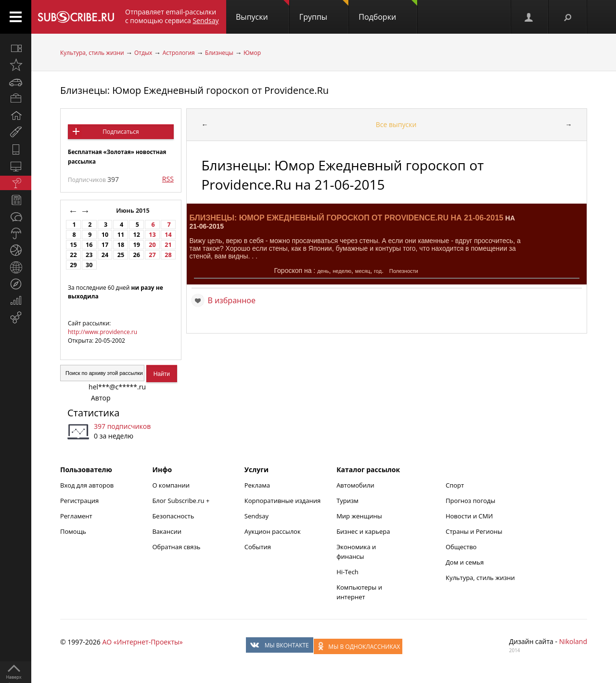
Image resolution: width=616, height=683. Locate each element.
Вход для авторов (87, 485)
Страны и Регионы (474, 531)
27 (152, 255)
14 (168, 235)
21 (168, 245)
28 (168, 255)
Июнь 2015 (134, 211)
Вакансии (167, 531)
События (258, 547)
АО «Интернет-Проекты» (142, 642)
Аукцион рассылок (273, 531)
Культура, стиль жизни (92, 53)
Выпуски (263, 11)
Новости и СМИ (469, 516)
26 (137, 255)
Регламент (76, 516)
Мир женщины (359, 516)
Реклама (257, 485)
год (378, 271)
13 (152, 235)
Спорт (455, 485)
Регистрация (79, 501)
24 (105, 255)
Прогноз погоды (470, 501)
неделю (342, 271)
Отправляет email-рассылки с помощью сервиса (172, 16)
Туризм (347, 501)
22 (73, 255)
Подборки (388, 11)
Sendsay (257, 516)
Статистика (93, 413)
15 (73, 245)
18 (121, 245)
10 (105, 235)
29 (73, 265)
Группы (324, 11)
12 (137, 235)
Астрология (179, 53)
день (323, 271)
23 (89, 255)
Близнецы (219, 53)
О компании (171, 485)
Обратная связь (176, 547)
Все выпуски (396, 124)
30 (89, 265)
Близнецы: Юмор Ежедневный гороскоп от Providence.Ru (194, 90)
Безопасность (173, 516)
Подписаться (121, 132)
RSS (168, 179)
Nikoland (573, 641)
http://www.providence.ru (103, 332)
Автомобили (355, 485)
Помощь (73, 531)
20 (152, 245)
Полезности (404, 271)
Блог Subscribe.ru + (181, 501)
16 (89, 245)
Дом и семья (465, 562)
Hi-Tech (347, 572)
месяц (363, 271)
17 (105, 245)
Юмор (252, 53)
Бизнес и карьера (363, 531)
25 (121, 255)
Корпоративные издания (282, 501)
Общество (461, 547)
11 (121, 235)
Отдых (143, 53)
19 (137, 245)
